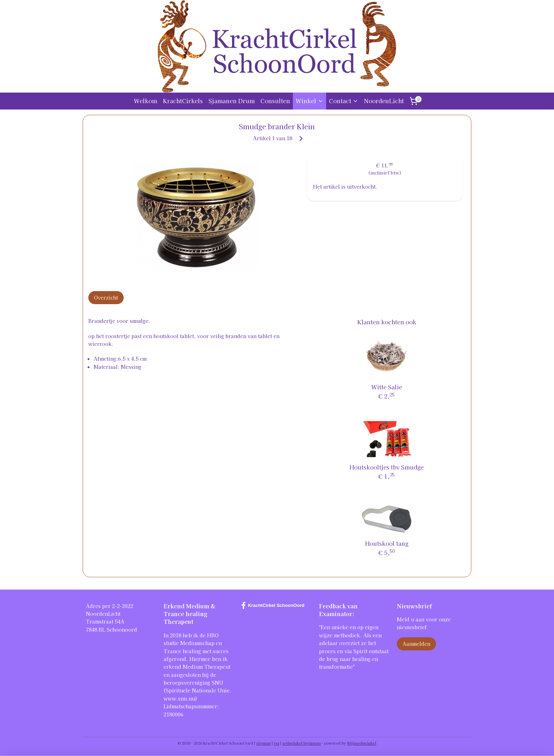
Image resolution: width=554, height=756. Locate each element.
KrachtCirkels (183, 101)
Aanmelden (416, 644)
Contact (344, 101)
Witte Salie (387, 387)
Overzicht (106, 297)
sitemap (263, 743)
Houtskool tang (387, 543)
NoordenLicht (384, 101)
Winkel (310, 101)
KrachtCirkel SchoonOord (273, 606)
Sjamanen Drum (232, 101)
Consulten (275, 101)
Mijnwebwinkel (362, 743)
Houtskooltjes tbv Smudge (387, 467)
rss (276, 743)
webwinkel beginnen (302, 743)
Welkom (146, 101)
